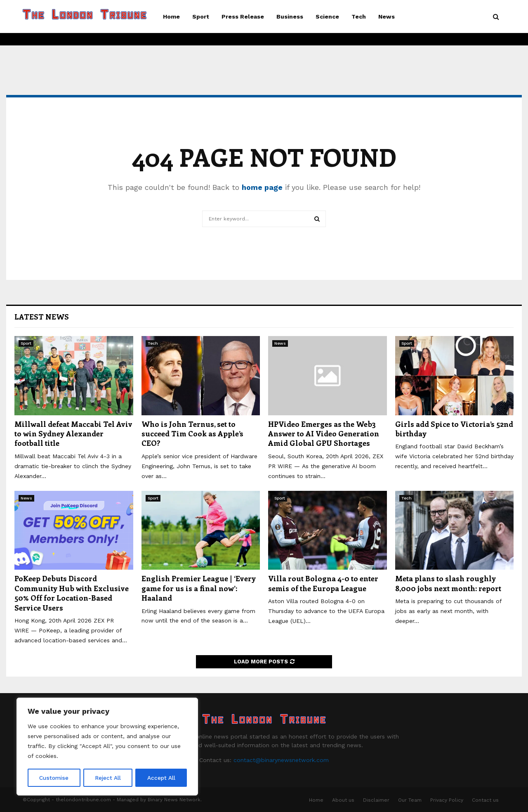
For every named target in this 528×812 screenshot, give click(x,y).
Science (327, 17)
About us (343, 800)
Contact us (485, 800)
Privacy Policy (447, 800)
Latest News (42, 317)
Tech (359, 17)
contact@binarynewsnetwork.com (281, 760)
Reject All (108, 778)
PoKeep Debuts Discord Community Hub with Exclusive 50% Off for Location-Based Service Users (72, 593)
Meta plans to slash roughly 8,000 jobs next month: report (448, 583)
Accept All (161, 778)
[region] (107, 747)
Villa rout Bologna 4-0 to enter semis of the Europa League (323, 583)
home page (262, 187)
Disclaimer (376, 800)
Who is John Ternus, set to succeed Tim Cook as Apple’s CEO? (192, 434)
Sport (201, 17)
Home (171, 17)
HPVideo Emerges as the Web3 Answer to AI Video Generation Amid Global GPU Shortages (324, 434)
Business (290, 17)
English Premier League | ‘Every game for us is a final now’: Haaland (199, 588)
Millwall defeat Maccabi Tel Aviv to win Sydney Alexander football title (73, 434)
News (387, 17)
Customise (54, 778)
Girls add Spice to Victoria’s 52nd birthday (454, 429)
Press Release (243, 17)
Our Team (410, 800)
